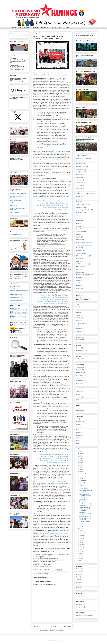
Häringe (78, 383)
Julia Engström (80, 172)
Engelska (79, 574)
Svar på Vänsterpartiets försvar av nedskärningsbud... (85, 520)
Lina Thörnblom (47, 572)
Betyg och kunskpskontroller (84, 242)
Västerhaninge (80, 367)
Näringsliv (79, 259)
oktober (82, 478)
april (81, 528)
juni (81, 524)
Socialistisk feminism (16, 200)
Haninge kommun (81, 604)
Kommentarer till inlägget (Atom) (56, 631)
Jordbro (78, 359)
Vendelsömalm (80, 323)
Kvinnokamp (80, 218)
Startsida (53, 626)
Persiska (79, 585)
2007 (80, 558)
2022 (80, 461)
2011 (80, 549)
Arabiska (79, 572)
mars (81, 531)
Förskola (79, 223)
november (82, 476)
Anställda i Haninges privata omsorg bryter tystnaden (85, 496)
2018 (80, 470)
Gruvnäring (79, 288)
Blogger (60, 641)
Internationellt (80, 207)
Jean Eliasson (80, 185)
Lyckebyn (79, 329)
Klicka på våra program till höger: (20, 28)
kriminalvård (79, 267)
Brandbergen (80, 340)
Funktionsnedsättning (82, 264)
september (82, 481)
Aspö (78, 424)
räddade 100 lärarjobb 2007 (46, 532)
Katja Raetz (79, 164)
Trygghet (35, 28)
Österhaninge (80, 397)
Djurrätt (78, 269)
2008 (80, 556)
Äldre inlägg (68, 626)
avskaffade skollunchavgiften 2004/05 (61, 530)
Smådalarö (79, 411)
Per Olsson (79, 161)
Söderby (79, 318)
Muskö (78, 427)
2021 (80, 463)
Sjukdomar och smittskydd (83, 245)
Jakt (77, 283)
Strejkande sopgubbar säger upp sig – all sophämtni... (85, 509)
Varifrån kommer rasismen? (17, 203)
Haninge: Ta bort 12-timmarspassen (16, 287)
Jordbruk (79, 261)
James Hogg (80, 183)
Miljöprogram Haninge (16, 234)
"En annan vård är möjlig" (86, 505)
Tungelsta (79, 370)
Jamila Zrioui (80, 177)
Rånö (78, 441)
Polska (78, 577)
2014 (80, 542)
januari (81, 535)
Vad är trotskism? (15, 212)
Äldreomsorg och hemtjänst (83, 210)
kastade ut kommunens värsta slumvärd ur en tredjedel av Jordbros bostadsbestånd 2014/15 (51, 533)
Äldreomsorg (45, 28)
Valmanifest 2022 (15, 308)
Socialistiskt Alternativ (82, 596)
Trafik (78, 229)
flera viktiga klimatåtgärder (62, 474)
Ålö (77, 443)
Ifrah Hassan (80, 180)
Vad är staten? (14, 206)
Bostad (54, 28)
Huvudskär (79, 422)
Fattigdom (79, 234)
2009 (80, 554)
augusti (82, 483)
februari (82, 533)
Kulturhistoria (80, 250)
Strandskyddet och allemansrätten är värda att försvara (19, 291)
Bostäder (79, 221)
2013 (80, 545)
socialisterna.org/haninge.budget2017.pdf (55, 159)
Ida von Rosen (80, 175)
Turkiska (79, 580)
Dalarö (78, 408)
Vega (78, 307)
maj (81, 526)
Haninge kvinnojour (81, 607)
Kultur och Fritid (80, 213)
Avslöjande (40, 572)
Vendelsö (79, 315)
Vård (78, 215)
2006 (80, 561)
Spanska (79, 569)
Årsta (78, 394)
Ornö (78, 419)
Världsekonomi (80, 253)
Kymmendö (79, 435)
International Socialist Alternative (85, 615)
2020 (80, 465)
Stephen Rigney (80, 169)
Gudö (78, 326)
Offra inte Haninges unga (17, 295)
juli (80, 485)
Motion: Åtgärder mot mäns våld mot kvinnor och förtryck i (19, 314)
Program (65, 572)
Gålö (78, 400)
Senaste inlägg (38, 626)
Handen (78, 348)
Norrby (78, 321)
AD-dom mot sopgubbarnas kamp (85, 502)
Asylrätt (78, 199)
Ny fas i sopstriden (84, 499)
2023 (80, 458)
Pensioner (79, 272)
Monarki (78, 286)
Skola (61, 28)
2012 (80, 547)
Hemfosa (79, 375)
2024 (80, 456)
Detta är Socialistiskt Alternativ (18, 193)
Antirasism (79, 226)
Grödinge (79, 378)
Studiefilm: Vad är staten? (17, 300)
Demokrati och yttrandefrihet (84, 275)
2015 (80, 540)
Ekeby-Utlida (80, 373)
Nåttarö (78, 438)
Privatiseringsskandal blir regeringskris (86, 491)
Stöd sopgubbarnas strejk (86, 516)
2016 (80, 538)
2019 (80, 467)
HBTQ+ (78, 248)
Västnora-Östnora (81, 381)
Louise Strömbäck (81, 166)
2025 (80, 454)
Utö (77, 430)
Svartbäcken (80, 331)
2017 (80, 472)
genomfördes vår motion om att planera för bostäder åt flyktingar (54, 482)
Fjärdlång (79, 432)
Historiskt (79, 277)
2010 (80, 552)
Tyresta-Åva (79, 392)
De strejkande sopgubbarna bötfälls (85, 513)
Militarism (79, 240)
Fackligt (78, 196)
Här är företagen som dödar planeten (85, 488)
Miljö (67, 28)
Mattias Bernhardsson (57, 572)
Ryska (78, 588)
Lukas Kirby (79, 188)
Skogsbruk (79, 280)
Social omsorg (80, 232)
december (82, 474)
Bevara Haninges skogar (17, 297)
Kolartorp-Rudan (81, 351)
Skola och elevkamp (82, 204)
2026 (80, 452)
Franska (78, 582)
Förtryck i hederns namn (83, 256)
